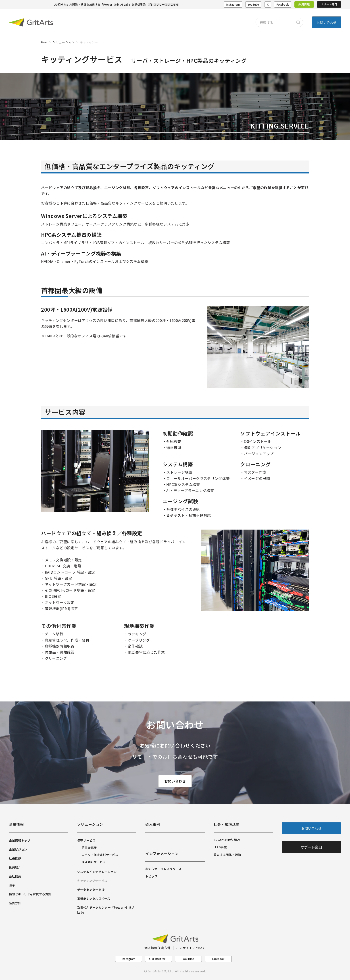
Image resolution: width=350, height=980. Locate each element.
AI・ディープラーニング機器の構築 (81, 253)
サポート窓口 (329, 4)
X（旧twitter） (158, 959)
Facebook (283, 4)
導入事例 (153, 824)
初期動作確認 (178, 433)
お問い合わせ (175, 781)
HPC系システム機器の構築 (71, 234)
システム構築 (178, 464)
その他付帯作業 (59, 626)
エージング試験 (180, 501)
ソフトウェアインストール (270, 433)
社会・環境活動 (227, 824)
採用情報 (304, 4)
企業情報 (16, 824)
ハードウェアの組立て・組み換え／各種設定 (92, 533)
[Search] (298, 22)
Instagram (233, 4)
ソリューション (90, 824)
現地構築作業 (139, 626)
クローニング (255, 464)
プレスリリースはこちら (163, 4)
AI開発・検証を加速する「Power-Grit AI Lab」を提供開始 (107, 4)
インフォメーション (162, 853)
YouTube (253, 4)
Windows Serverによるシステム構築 (84, 216)
